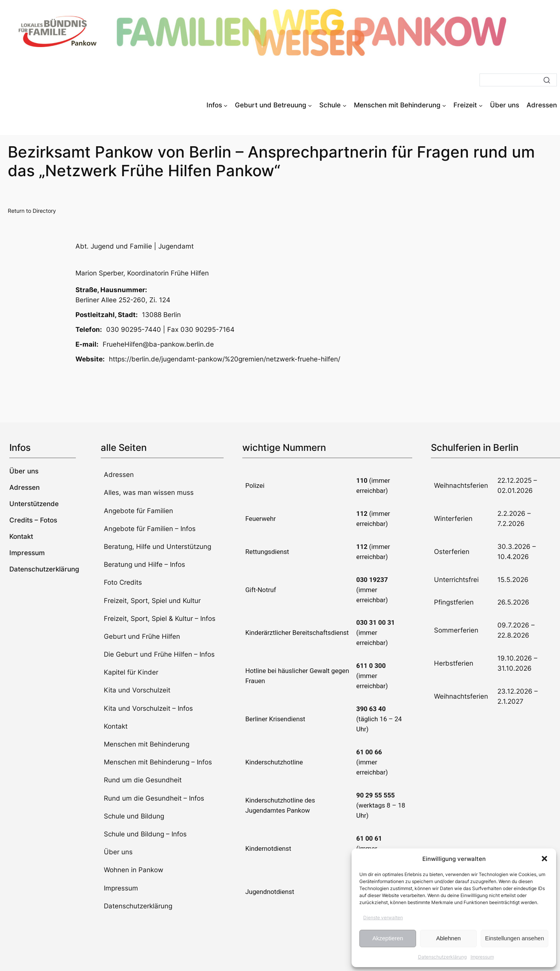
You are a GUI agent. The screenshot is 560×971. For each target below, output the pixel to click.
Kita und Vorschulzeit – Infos (148, 708)
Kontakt (116, 726)
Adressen (119, 475)
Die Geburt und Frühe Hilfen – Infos (159, 654)
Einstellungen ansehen (514, 938)
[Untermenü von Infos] (226, 105)
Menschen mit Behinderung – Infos (158, 762)
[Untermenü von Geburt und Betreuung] (310, 105)
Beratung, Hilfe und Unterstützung (157, 547)
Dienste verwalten (383, 918)
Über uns (118, 852)
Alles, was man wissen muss (149, 493)
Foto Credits (123, 582)
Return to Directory (32, 211)
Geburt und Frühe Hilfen (142, 636)
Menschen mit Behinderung (147, 744)
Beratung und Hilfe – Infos (144, 564)
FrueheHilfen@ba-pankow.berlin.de (158, 344)
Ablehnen (448, 938)
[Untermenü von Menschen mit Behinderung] (444, 105)
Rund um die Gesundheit (143, 780)
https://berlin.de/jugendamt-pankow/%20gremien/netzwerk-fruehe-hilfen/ (225, 359)
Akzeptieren (388, 938)
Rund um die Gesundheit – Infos (154, 798)
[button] (544, 859)
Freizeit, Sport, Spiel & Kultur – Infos (160, 619)
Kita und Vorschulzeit (137, 690)
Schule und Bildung (134, 816)
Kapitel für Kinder (131, 672)
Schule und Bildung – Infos (145, 834)
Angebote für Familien (138, 511)
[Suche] (518, 80)
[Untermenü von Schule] (345, 105)
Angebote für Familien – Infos (150, 529)
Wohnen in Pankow (134, 870)
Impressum (482, 957)
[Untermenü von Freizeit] (481, 105)
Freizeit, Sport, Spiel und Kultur (152, 601)
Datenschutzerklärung (442, 957)
